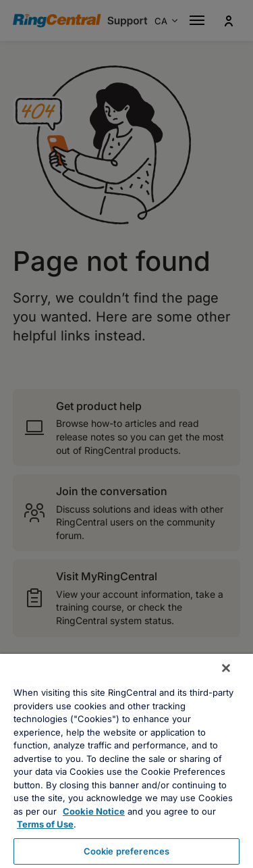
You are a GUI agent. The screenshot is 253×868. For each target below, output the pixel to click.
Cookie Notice (94, 811)
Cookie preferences (126, 851)
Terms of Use (45, 824)
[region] (126, 761)
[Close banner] (226, 668)
